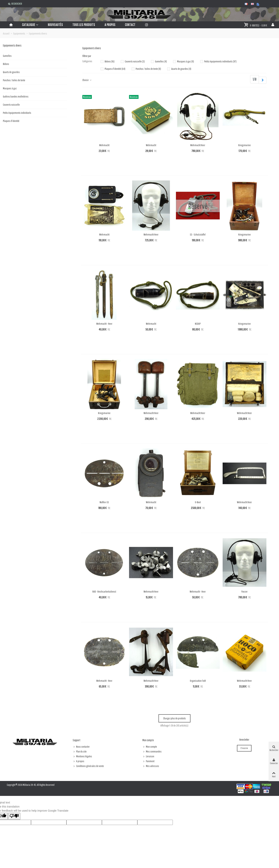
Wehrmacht (104, 145)
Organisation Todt (198, 681)
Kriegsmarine (245, 145)
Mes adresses (151, 766)
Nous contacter (81, 747)
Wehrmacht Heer (198, 145)
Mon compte (150, 747)
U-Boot (198, 502)
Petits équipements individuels (17, 113)
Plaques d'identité (11, 121)
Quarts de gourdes (11, 72)
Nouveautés (55, 25)
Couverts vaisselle (11, 105)
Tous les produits (84, 25)
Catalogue (29, 25)
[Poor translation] (14, 816)
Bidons (6, 64)
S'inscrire (244, 748)
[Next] (263, 80)
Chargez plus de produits (174, 718)
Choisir (87, 80)
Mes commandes (152, 752)
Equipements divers (12, 45)
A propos (110, 25)
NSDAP (198, 324)
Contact (130, 25)
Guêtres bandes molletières (16, 97)
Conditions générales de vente (88, 766)
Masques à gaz (10, 88)
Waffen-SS (104, 502)
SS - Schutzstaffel (198, 235)
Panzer (245, 592)
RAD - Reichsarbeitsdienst (104, 592)
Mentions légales (82, 756)
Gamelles (7, 56)
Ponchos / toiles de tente (14, 80)
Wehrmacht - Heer (104, 324)
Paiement (148, 761)
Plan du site (80, 752)
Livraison (148, 756)
